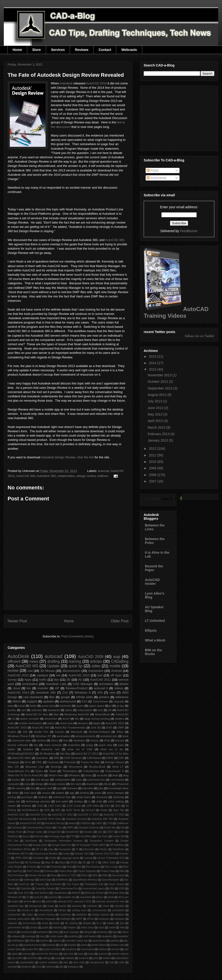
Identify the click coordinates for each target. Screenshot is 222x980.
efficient (14, 661)
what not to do (112, 749)
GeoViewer (31, 841)
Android (116, 671)
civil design (42, 780)
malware (16, 936)
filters (54, 740)
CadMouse (122, 823)
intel (122, 928)
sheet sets (66, 723)
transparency (97, 962)
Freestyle (70, 762)
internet (12, 932)
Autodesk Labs (56, 684)
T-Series (40, 884)
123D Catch (55, 806)
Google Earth (40, 845)
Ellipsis (151, 630)
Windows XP (15, 897)
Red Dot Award (16, 875)
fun (29, 688)
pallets (60, 793)
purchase (27, 797)
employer (119, 919)
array (88, 775)
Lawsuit (88, 858)
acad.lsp (53, 897)
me (58, 675)
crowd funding (46, 915)
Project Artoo (66, 871)
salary (51, 723)
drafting (53, 661)
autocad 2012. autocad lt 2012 (74, 901)
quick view (106, 745)
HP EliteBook (117, 845)
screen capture (120, 954)
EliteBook (13, 836)
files (52, 697)
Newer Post (17, 621)
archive (28, 901)
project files (32, 949)
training (75, 661)
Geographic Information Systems (63, 841)
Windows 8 (83, 693)
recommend (87, 949)
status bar (14, 801)
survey (12, 680)
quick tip (75, 666)
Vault (10, 893)
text (100, 675)
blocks (124, 684)
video (96, 666)
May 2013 (156, 414)
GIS (25, 732)
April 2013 (156, 421)
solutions (84, 958)
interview (88, 788)
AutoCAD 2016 (16, 815)
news (34, 661)
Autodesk (66, 83)
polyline (72, 945)
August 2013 (158, 395)
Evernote (39, 836)
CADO (99, 823)
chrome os (28, 910)
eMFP (79, 919)
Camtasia (17, 828)
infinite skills (85, 697)
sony (95, 958)
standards (54, 710)
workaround (68, 701)
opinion (44, 941)
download (92, 784)
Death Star (110, 828)
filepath (87, 923)
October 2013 (158, 382)
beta (115, 775)
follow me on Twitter (200, 336)
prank (84, 945)
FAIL (39, 762)
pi (110, 706)
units (99, 801)
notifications (18, 941)
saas (121, 745)
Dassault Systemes (89, 828)
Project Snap (108, 871)
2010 (153, 462)
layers (80, 706)
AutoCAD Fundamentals (70, 727)
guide (45, 928)
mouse (46, 793)
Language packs (70, 858)
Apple (97, 723)
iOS (100, 693)
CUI (65, 693)
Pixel (69, 867)
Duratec (88, 832)
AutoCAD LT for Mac (116, 753)
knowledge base (119, 788)
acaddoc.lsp (69, 897)
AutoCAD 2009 (90, 657)
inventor (43, 688)
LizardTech (14, 862)
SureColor (24, 884)
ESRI (122, 832)
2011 (153, 455)
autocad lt (101, 688)
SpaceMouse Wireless (85, 880)
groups (33, 928)
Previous (49, 871)
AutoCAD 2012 (115, 723)
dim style (76, 784)
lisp (36, 745)
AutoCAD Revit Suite (49, 819)
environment (30, 923)
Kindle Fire (41, 732)
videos (119, 688)
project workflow (52, 949)
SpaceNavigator (111, 880)
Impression (96, 671)
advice (100, 897)
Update (53, 666)
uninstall (12, 967)
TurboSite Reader (45, 889)
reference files (62, 797)
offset (32, 941)
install (112, 928)
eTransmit (122, 784)
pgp (72, 793)
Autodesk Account (76, 819)
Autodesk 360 (46, 476)
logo (115, 932)
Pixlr (79, 867)
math (11, 723)
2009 (153, 468)
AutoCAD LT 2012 (62, 815)
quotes (12, 710)
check (106, 906)
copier (30, 915)
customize (65, 915)
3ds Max (65, 753)
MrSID (74, 862)
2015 (118, 806)
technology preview (38, 801)
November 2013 (160, 375)
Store (37, 50)
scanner (103, 954)
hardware (79, 740)
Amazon (83, 723)
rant (24, 710)
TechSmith (55, 884)
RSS (85, 701)
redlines (103, 476)
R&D (122, 871)
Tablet (53, 771)
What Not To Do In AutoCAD (25, 775)
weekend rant (50, 749)
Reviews (82, 50)
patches (115, 941)
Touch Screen (116, 884)
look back (30, 793)
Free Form (102, 836)
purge (90, 745)
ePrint (90, 919)
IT (77, 849)
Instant (66, 854)
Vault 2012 (24, 893)
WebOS (76, 893)
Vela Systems (41, 893)
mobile (115, 666)
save (81, 954)
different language (45, 919)
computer (13, 784)
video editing (116, 801)
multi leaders (90, 936)
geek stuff (46, 788)
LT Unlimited (155, 621)
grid (59, 788)
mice (42, 936)
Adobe (104, 810)
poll (61, 945)
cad (30, 671)
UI (13, 719)
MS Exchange (32, 862)
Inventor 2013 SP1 (105, 854)
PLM (43, 867)
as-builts (102, 775)
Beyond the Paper (154, 568)
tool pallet (62, 801)
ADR (47, 810)
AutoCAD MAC (21, 758)
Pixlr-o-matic (111, 867)
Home (17, 50)
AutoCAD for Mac (37, 714)
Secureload (118, 875)
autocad (103, 471)
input (101, 928)
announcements (85, 736)
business (77, 906)
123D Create (74, 806)
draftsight (66, 919)
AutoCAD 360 (115, 240)
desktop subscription (19, 919)
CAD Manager (83, 684)
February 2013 (159, 434)
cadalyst (42, 675)
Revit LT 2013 (69, 875)
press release (116, 793)
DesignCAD (54, 832)
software (70, 958)
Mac (56, 714)
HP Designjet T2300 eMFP (90, 845)
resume (27, 954)
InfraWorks (118, 849)
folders (111, 923)
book (125, 736)
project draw (14, 949)
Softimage (29, 880)
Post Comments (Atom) (77, 636)
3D (69, 680)
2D (110, 710)
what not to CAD (80, 749)
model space (57, 936)
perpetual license (33, 945)
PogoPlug (17, 871)
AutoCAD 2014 (96, 83)
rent (126, 949)
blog (126, 775)
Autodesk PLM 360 (30, 823)
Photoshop (56, 867)
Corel (59, 828)
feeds (56, 923)
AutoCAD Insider (152, 582)
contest (41, 740)
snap (58, 958)
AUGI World (73, 810)
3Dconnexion (71, 671)
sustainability (27, 962)
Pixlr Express (93, 867)
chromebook (46, 910)
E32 (100, 832)
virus (39, 967)
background (36, 906)
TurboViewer (100, 701)
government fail (16, 928)
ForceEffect (86, 836)
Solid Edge (45, 880)
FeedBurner (189, 231)
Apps (28, 680)
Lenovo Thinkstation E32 (111, 858)
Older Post (120, 621)
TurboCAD (122, 714)
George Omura (115, 762)
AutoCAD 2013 (18, 675)
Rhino (84, 875)
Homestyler (65, 849)
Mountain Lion (35, 767)
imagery (72, 928)
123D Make (93, 806)
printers (104, 697)
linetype (88, 932)
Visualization (60, 893)
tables (11, 749)
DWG (110, 758)
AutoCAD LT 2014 (88, 815)
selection (37, 710)
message (30, 936)
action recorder (30, 719)
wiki (61, 967)
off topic (116, 675)
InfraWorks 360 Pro (18, 854)
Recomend (76, 767)
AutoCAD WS (27, 666)
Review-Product (77, 688)
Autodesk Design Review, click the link (67, 457)
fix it (99, 923)
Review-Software (99, 732)
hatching (58, 928)
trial (112, 962)
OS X (94, 862)
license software (18, 745)
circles (16, 780)
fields (33, 706)
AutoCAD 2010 (79, 675)
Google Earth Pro (61, 845)
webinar (26, 806)
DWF (121, 727)
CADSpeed (94, 758)
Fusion (12, 732)
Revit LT (118, 767)
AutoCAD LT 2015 (114, 815)
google (65, 697)
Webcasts (129, 50)
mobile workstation (31, 723)
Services (58, 50)
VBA (112, 889)
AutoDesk (18, 656)
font (122, 923)
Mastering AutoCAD (77, 714)
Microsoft (77, 732)
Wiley (120, 732)
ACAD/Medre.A (30, 810)
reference (122, 697)
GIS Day (13, 841)
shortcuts (102, 797)
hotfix (43, 680)
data (10, 706)
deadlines (82, 915)
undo (121, 962)
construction (14, 915)
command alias (22, 740)
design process (101, 915)
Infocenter (89, 849)
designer (120, 915)
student (107, 958)
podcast (51, 945)
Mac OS (13, 767)
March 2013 (157, 427)
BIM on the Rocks (153, 652)
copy (27, 784)
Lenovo (59, 732)
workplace (73, 967)
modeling (73, 936)
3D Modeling (47, 753)
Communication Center (39, 828)
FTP (73, 836)
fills (77, 719)
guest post (48, 706)
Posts (153, 170)
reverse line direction (47, 954)
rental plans (83, 797)
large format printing (97, 719)
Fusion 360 (119, 836)
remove (115, 949)
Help (51, 849)
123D (40, 806)
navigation (107, 936)
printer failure (99, 945)
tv (89, 801)
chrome (12, 910)
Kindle (53, 858)
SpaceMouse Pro (18, 771)
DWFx (70, 828)
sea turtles (17, 958)
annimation (63, 736)
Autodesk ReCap (55, 823)
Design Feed (15, 832)
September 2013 (161, 388)
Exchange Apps (57, 836)
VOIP (122, 889)
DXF (121, 758)
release (103, 949)
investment (26, 932)
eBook (107, 784)
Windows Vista (116, 893)
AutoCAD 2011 (100, 680)
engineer (12, 923)
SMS (105, 875)
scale (91, 954)
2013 (153, 369)
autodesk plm (109, 736)
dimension (51, 719)
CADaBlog (120, 661)
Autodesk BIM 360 (102, 819)
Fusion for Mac (90, 762)
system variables (49, 962)
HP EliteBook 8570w (19, 849)
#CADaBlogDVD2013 (21, 753)
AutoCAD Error (38, 815)
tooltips (78, 801)
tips (57, 680)
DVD (109, 727)
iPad (107, 740)
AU (80, 680)
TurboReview (91, 771)
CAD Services (73, 758)
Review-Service (38, 875)
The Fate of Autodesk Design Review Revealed (66, 75)
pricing (12, 797)
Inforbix (103, 849)
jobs (101, 788)
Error (28, 762)
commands (117, 780)
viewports (26, 967)
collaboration (66, 476)
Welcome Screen (94, 893)
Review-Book (97, 767)
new (112, 693)
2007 (153, 481)
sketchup (119, 797)
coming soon (79, 910)
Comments (157, 178)
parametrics (99, 941)
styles (69, 710)
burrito (63, 906)
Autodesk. (42, 758)
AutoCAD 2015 (17, 727)
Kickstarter (39, 858)
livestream (102, 932)
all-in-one (123, 897)
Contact (105, 50)
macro (125, 932)
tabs (66, 962)
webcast (50, 967)
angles (15, 901)
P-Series (32, 867)
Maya (62, 862)
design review (86, 476)
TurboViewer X (114, 771)
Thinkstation (70, 771)
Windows (74, 775)
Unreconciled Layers (94, 889)
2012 (153, 449)
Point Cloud (33, 871)
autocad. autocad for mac (110, 901)
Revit (54, 875)
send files (32, 958)
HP (57, 688)
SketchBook (102, 714)
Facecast (53, 762)
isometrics (42, 932)
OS (84, 862)
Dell (122, 828)
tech (100, 710)
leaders (119, 719)
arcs (39, 901)
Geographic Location (102, 841)
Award (72, 823)
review (13, 671)
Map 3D (50, 862)
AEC (58, 810)
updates (48, 701)
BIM (56, 758)
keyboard (65, 706)
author (49, 901)
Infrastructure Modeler (46, 854)
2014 (107, 806)
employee (104, 919)
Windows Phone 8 (19, 736)
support (32, 701)
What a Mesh (155, 640)
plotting (85, 793)
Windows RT (44, 736)
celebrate (92, 906)
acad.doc (39, 897)
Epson (26, 836)
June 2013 (156, 408)
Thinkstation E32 (94, 884)
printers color (117, 945)
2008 (153, 475)
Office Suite (109, 862)
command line (96, 780)
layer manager (71, 932)
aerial (111, 897)
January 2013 (158, 440)
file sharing (71, 923)
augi (117, 657)
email (21, 706)
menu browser (53, 745)
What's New (56, 775)
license (120, 740)
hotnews (72, 788)
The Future (73, 884)
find (66, 740)
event (45, 923)
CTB (109, 823)
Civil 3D (96, 727)
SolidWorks (62, 880)
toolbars (28, 749)
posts (98, 793)
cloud (16, 688)
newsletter (123, 936)
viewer (12, 806)
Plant (126, 867)
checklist (119, 906)
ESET (110, 832)
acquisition (86, 897)
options (57, 941)
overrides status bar (77, 941)
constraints (118, 910)
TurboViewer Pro (69, 889)
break (51, 906)
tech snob (79, 962)
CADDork (85, 823)
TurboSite (26, 889)
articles (96, 661)
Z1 (28, 897)
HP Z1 (40, 849)
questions (71, 949)
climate (62, 910)
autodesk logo (16, 906)
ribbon (17, 701)
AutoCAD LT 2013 (87, 753)
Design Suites (35, 832)
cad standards (33, 697)
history (95, 740)
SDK (95, 875)
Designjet (13, 762)
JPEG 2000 (21, 858)
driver (66, 719)
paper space (97, 706)
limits (15, 793)
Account (90, 810)
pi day (121, 706)
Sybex (39, 771)
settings (47, 958)
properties (74, 745)
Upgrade (119, 701)
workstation (30, 684)
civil (28, 780)
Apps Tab (119, 810)
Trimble (12, 889)
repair (15, 954)
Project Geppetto (87, 871)
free (33, 788)
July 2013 (155, 401)
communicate (99, 910)
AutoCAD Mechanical (20, 819)
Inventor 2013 (82, 854)
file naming (19, 788)
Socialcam (13, 880)
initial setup (87, 928)
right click (68, 954)
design (39, 784)
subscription (85, 710)
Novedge (56, 767)
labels (56, 932)
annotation (106, 684)
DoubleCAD (72, 832)
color (79, 780)
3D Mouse (48, 671)
